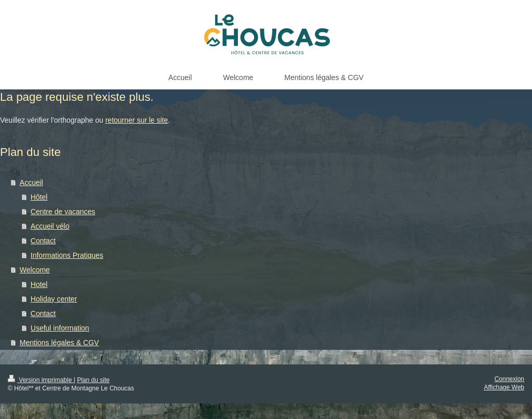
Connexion (509, 379)
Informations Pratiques (67, 255)
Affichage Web (504, 387)
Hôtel (39, 197)
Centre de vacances (63, 212)
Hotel (39, 284)
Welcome (35, 270)
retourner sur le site (137, 120)
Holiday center (54, 299)
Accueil (31, 182)
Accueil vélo (50, 226)
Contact (43, 241)
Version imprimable (41, 380)
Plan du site (93, 380)
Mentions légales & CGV (59, 343)
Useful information (60, 328)
